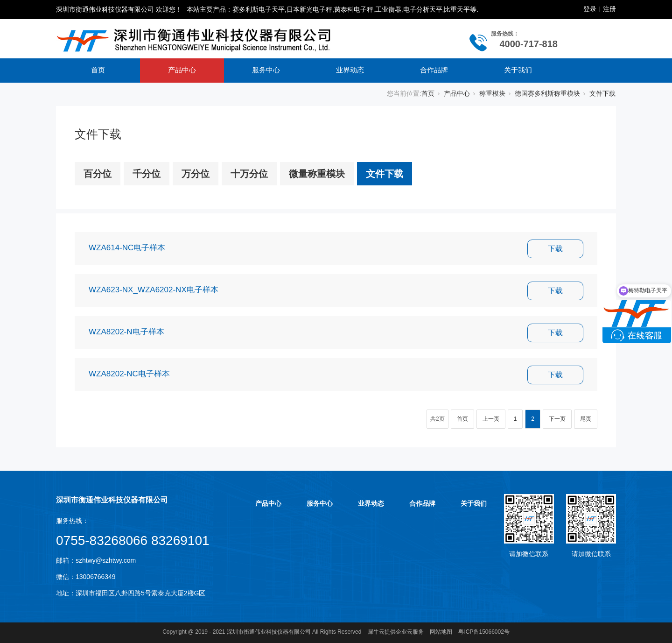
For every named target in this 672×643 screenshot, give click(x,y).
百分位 (98, 174)
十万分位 (249, 174)
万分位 (196, 174)
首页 (98, 70)
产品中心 (182, 70)
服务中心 (266, 70)
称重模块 (492, 93)
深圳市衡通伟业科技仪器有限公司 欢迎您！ (119, 9)
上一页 (491, 419)
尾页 (586, 419)
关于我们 (518, 70)
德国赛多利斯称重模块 (547, 93)
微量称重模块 (317, 174)
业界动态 (350, 70)
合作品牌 (434, 70)
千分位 (147, 174)
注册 (609, 9)
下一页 (557, 419)
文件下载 (602, 93)
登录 (590, 9)
